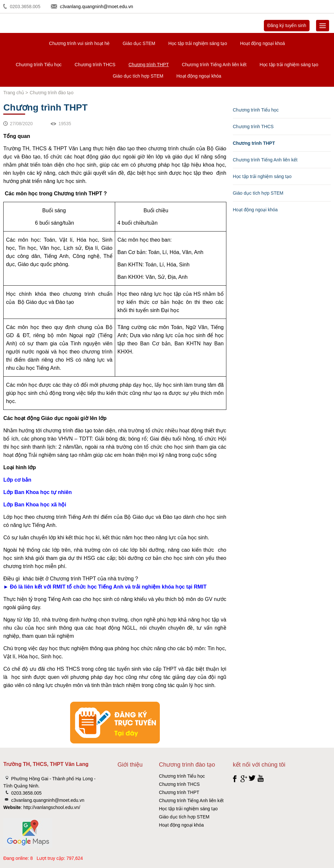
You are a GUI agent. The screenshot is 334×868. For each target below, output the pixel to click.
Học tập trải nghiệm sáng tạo (198, 43)
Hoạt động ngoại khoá (263, 43)
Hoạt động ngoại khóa (199, 76)
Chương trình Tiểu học (39, 65)
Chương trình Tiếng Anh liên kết (214, 65)
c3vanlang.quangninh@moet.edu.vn (97, 7)
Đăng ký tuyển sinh (287, 25)
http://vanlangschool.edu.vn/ (52, 807)
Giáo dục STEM (139, 43)
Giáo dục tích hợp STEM (138, 76)
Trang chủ (14, 93)
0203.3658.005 (25, 7)
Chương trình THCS (95, 65)
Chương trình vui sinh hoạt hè (79, 43)
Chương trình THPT (149, 65)
